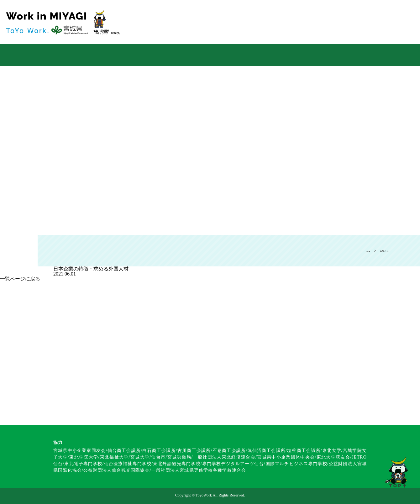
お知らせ (381, 251)
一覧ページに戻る (20, 279)
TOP (360, 251)
